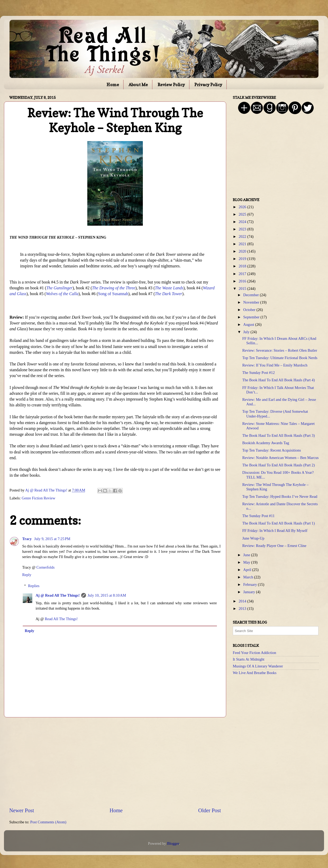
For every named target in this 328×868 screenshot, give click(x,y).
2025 (243, 214)
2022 (243, 236)
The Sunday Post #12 (259, 373)
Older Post (209, 810)
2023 (243, 229)
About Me (138, 85)
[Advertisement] (115, 762)
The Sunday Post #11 (258, 516)
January (250, 592)
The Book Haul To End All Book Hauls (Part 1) (279, 523)
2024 (243, 222)
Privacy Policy (208, 85)
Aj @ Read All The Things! (58, 595)
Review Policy (171, 85)
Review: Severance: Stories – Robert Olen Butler (280, 350)
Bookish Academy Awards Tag (266, 443)
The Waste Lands (169, 288)
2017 (243, 274)
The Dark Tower (168, 294)
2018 (243, 266)
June (247, 555)
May (247, 562)
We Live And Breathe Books (255, 673)
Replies (34, 586)
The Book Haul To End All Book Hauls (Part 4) (279, 380)
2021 (243, 244)
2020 (243, 251)
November (252, 302)
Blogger (173, 843)
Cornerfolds (46, 567)
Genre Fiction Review (38, 498)
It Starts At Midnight (249, 659)
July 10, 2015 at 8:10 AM (107, 595)
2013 (243, 609)
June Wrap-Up (253, 538)
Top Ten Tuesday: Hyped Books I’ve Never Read (280, 496)
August (249, 324)
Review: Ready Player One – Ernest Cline (274, 546)
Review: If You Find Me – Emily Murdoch (275, 365)
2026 (243, 207)
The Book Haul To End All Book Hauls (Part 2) (279, 465)
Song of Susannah (113, 294)
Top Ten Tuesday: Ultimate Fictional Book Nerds (280, 358)
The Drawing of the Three (114, 288)
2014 (243, 601)
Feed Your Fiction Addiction (254, 653)
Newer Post (22, 810)
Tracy (27, 539)
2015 (243, 289)
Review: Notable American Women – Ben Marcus (281, 458)
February (251, 584)
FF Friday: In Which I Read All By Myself (275, 531)
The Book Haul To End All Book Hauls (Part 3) (279, 435)
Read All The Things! (61, 619)
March (249, 577)
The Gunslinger (59, 288)
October (250, 310)
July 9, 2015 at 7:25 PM (52, 539)
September (252, 317)
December (252, 295)
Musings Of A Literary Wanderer (258, 666)
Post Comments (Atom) (48, 822)
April (248, 570)
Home (113, 85)
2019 (243, 259)
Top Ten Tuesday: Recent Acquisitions (272, 450)
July (247, 332)
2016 (243, 281)
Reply (27, 575)
